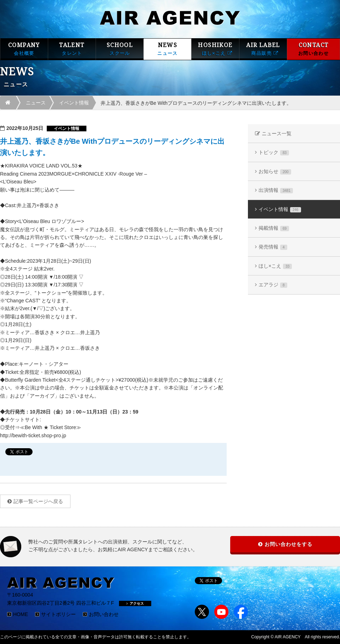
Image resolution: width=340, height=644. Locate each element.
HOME (21, 614)
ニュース (36, 103)
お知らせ (275, 172)
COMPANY (24, 49)
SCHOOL (120, 49)
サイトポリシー (58, 614)
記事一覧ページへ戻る (38, 501)
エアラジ (273, 285)
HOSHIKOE (215, 49)
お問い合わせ (104, 614)
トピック (274, 152)
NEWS (168, 49)
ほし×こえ (275, 266)
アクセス (135, 603)
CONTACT (313, 49)
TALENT (72, 49)
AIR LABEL (263, 49)
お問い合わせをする (288, 544)
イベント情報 (74, 103)
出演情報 (276, 190)
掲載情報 (274, 228)
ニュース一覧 (277, 133)
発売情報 (273, 247)
